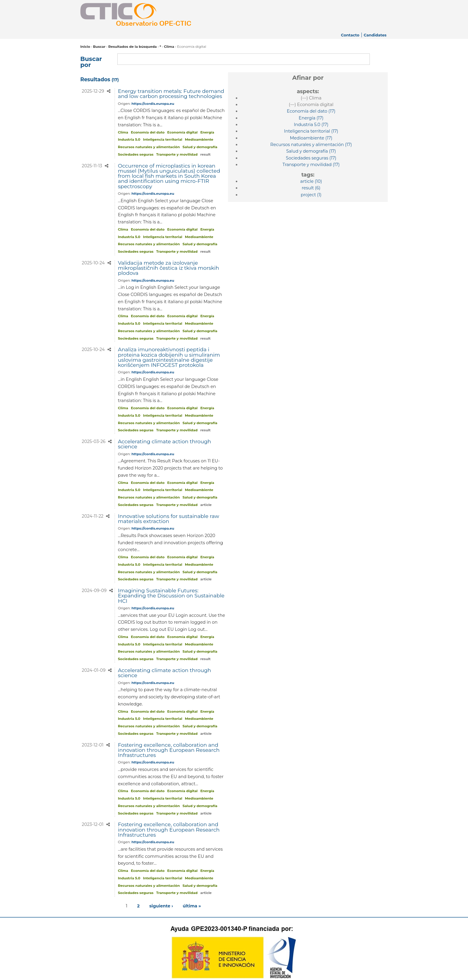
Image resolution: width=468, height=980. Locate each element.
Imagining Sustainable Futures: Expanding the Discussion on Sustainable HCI (171, 596)
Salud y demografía (200, 147)
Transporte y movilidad (177, 154)
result (205, 154)
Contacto (350, 35)
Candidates (375, 35)
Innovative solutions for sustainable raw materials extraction (168, 519)
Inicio (85, 47)
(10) (311, 181)
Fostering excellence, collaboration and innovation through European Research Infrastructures (169, 750)
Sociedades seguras (136, 154)
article (206, 505)
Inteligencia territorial (163, 139)
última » (192, 906)
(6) (311, 188)
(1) (311, 195)
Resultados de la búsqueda (133, 47)
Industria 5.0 (129, 139)
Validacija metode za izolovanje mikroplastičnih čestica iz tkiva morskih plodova (168, 268)
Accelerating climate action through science (164, 444)
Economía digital (182, 132)
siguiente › (161, 906)
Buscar (99, 47)
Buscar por (91, 62)
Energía (207, 132)
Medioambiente (199, 139)
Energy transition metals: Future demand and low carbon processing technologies (171, 93)
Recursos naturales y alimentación (149, 147)
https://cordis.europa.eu (153, 104)
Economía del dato (148, 132)
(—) (311, 98)
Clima (169, 47)
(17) (311, 111)
